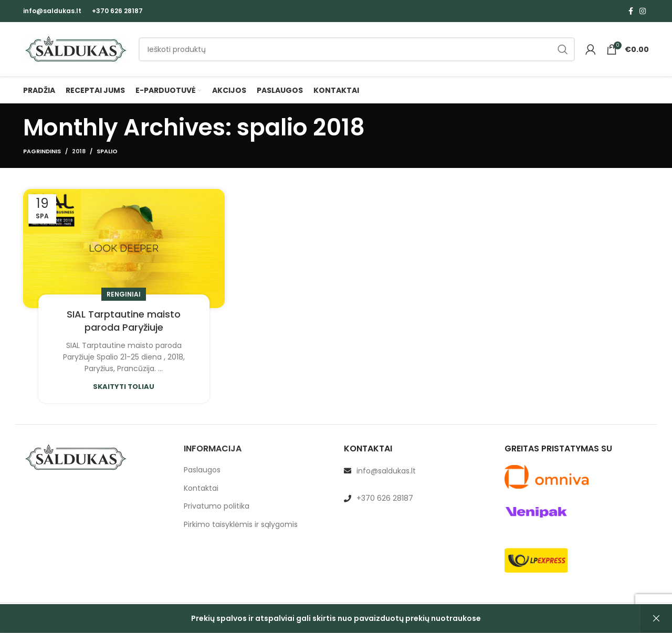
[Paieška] (357, 49)
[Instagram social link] (643, 11)
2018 (79, 151)
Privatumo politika (217, 506)
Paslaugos (202, 470)
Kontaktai (201, 488)
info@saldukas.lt (52, 11)
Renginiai (124, 294)
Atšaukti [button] (656, 619)
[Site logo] (76, 49)
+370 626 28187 (117, 11)
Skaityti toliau (124, 387)
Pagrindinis (42, 151)
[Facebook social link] (631, 11)
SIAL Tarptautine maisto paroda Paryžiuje (124, 321)
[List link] (416, 471)
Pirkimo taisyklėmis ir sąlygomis (241, 525)
